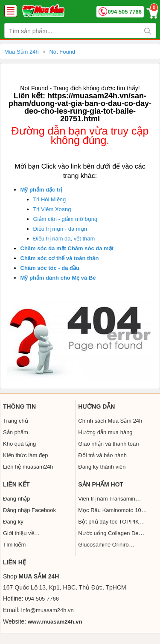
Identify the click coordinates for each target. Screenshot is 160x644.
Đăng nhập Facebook (29, 510)
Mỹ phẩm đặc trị (41, 190)
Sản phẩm (16, 432)
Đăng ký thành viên (102, 467)
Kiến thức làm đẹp (25, 455)
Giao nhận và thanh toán (108, 444)
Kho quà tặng (19, 444)
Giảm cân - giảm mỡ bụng (65, 219)
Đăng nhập (16, 499)
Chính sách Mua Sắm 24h (110, 421)
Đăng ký (13, 522)
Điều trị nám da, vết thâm (64, 239)
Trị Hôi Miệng (50, 199)
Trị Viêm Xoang (52, 209)
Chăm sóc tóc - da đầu (50, 268)
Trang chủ (16, 421)
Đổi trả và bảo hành (102, 455)
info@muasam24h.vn (48, 610)
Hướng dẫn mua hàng (105, 432)
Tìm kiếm (14, 545)
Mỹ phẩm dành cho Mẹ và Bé (58, 278)
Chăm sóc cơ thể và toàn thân (60, 258)
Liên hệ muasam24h (28, 467)
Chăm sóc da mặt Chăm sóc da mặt (67, 248)
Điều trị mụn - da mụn (60, 229)
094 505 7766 (125, 12)
